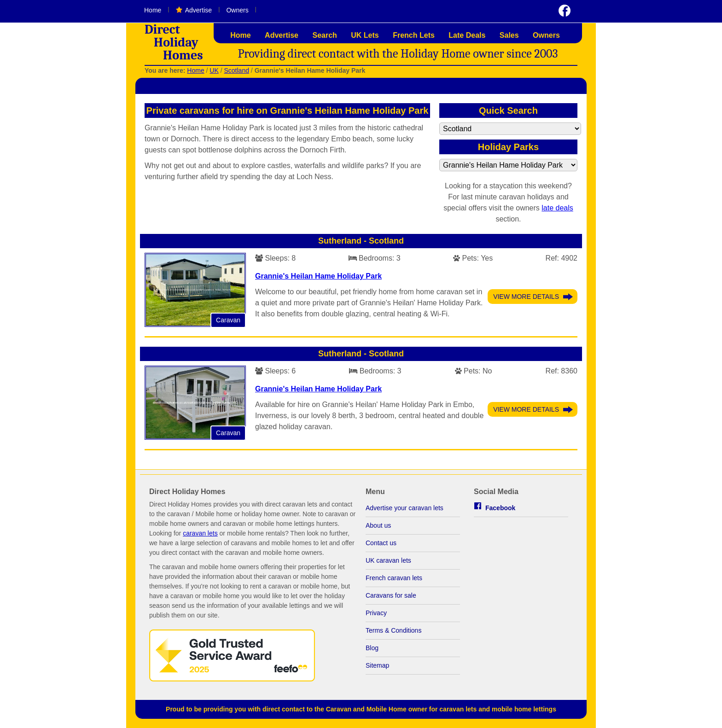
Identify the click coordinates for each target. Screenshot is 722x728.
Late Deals (467, 35)
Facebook (500, 508)
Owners (237, 10)
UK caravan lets (388, 560)
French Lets (414, 35)
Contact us (381, 543)
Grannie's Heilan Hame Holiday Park (318, 276)
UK (214, 70)
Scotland (236, 70)
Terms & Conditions (393, 630)
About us (378, 525)
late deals (557, 208)
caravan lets (200, 533)
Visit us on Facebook (565, 11)
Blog (372, 648)
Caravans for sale (391, 595)
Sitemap (377, 665)
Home (153, 10)
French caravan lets (394, 578)
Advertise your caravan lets (405, 508)
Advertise (198, 10)
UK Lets (365, 35)
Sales (509, 35)
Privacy (376, 613)
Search (324, 35)
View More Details (526, 297)
